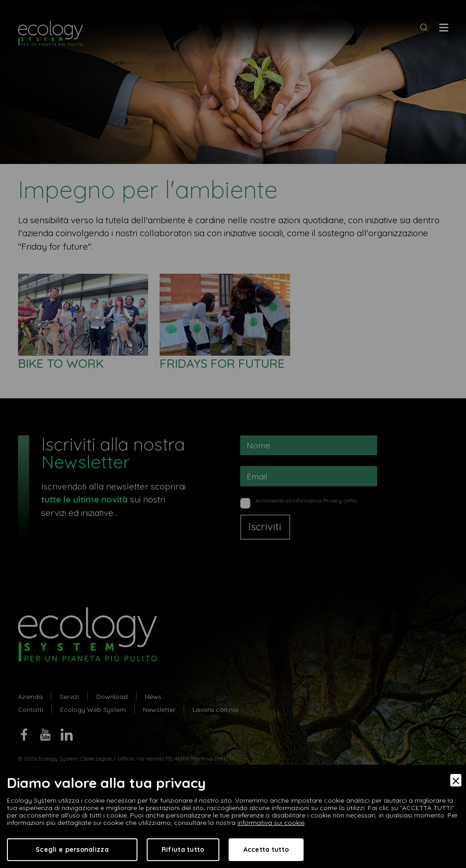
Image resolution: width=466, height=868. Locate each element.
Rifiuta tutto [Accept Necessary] (183, 849)
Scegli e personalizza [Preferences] (72, 849)
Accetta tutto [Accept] (266, 849)
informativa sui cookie (271, 823)
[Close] (456, 780)
